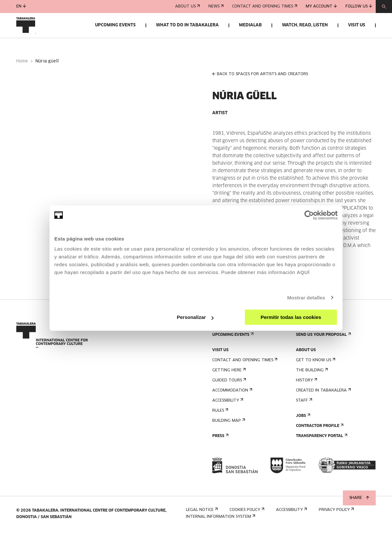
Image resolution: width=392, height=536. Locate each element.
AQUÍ (303, 272)
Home (22, 65)
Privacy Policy (336, 513)
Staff (303, 403)
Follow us (359, 6)
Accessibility (227, 403)
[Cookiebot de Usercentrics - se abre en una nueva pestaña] (309, 215)
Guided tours (229, 383)
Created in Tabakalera (323, 393)
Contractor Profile (319, 429)
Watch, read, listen (305, 25)
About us (188, 7)
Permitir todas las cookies (291, 317)
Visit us (357, 25)
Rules (220, 413)
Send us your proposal (323, 338)
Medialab (250, 25)
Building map (228, 424)
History (306, 383)
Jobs (302, 419)
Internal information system (220, 520)
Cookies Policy (246, 513)
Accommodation (232, 393)
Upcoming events (115, 25)
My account (321, 6)
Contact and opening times (265, 7)
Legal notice (201, 513)
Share (359, 498)
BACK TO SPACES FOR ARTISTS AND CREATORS (260, 77)
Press (220, 439)
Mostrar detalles (306, 298)
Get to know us (315, 363)
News (216, 7)
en (21, 6)
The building (311, 373)
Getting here (228, 373)
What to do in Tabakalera (187, 25)
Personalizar (195, 317)
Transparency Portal (321, 439)
